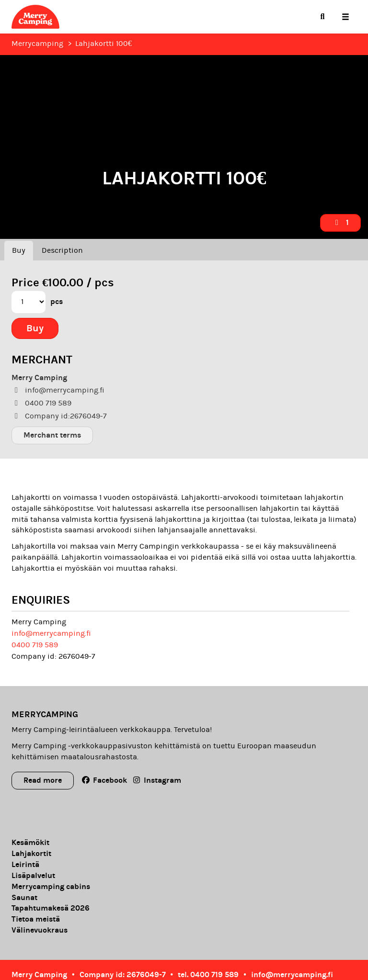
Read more (43, 780)
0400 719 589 (35, 645)
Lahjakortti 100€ (103, 44)
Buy (19, 250)
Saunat (24, 898)
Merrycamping (37, 44)
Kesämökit (30, 843)
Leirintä (25, 865)
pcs (57, 301)
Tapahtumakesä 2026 (51, 908)
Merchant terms (52, 435)
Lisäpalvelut (33, 876)
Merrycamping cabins (51, 887)
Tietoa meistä (36, 919)
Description (62, 250)
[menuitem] (322, 17)
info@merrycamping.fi (51, 633)
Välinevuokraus (40, 930)
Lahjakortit (31, 854)
